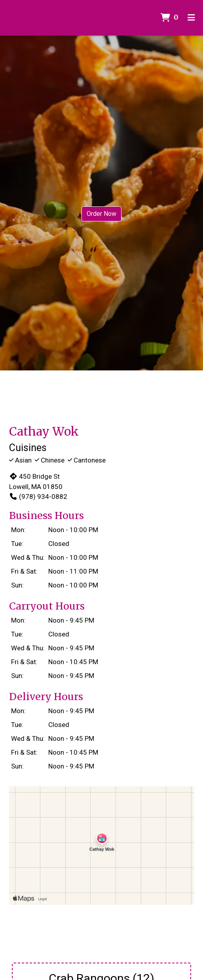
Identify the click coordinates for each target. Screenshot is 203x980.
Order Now (101, 214)
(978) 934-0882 (38, 497)
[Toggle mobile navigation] (191, 18)
